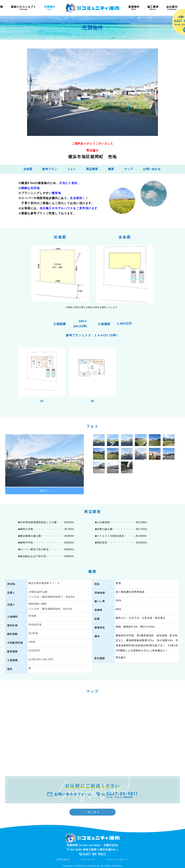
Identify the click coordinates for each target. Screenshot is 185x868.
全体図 (28, 169)
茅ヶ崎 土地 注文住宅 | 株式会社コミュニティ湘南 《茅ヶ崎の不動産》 (92, 8)
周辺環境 (92, 169)
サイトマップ (88, 859)
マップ (129, 169)
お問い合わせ (152, 169)
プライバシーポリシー (117, 859)
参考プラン (50, 169)
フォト (72, 169)
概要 (111, 169)
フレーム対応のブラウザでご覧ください (92, 734)
